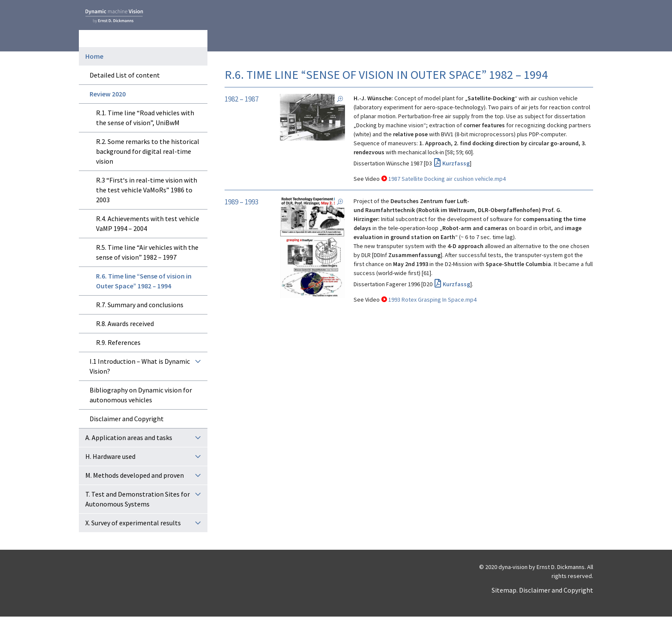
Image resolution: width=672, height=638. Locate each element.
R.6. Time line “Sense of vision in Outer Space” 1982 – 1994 (144, 302)
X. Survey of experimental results (133, 544)
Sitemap (504, 611)
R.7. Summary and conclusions (140, 326)
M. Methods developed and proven (135, 497)
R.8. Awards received (125, 345)
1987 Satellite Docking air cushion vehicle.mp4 (447, 179)
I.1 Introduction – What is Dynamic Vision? (140, 388)
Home (94, 78)
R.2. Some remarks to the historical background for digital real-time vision (148, 173)
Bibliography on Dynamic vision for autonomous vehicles (141, 416)
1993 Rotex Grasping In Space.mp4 (432, 300)
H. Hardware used (110, 478)
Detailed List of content (125, 96)
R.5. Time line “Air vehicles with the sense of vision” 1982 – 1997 (147, 274)
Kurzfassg (456, 163)
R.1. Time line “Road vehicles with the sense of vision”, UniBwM (145, 139)
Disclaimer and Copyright (127, 440)
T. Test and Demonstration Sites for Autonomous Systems (138, 520)
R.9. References (118, 364)
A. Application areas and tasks (129, 459)
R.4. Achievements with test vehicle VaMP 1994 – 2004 (148, 245)
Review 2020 (108, 115)
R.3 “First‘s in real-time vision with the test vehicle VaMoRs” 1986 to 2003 (147, 211)
